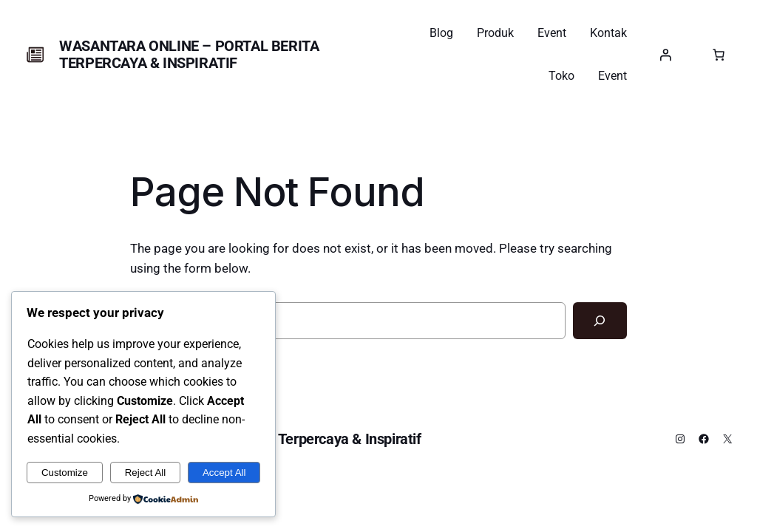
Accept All (224, 473)
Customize (65, 473)
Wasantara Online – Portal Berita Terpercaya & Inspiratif (189, 54)
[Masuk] (665, 55)
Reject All (146, 473)
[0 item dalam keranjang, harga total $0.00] (719, 55)
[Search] (600, 321)
